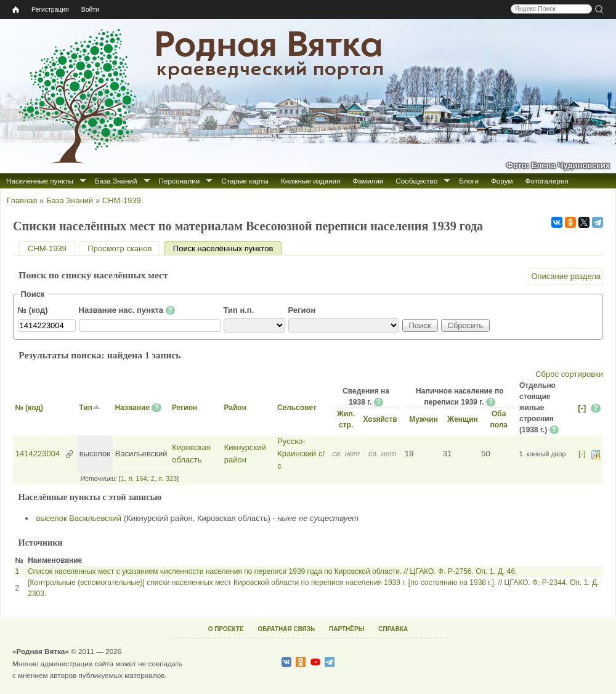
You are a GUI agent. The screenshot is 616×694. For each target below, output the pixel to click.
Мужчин (423, 419)
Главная (22, 200)
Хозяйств (380, 419)
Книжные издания (310, 181)
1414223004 (38, 454)
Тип (90, 408)
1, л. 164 (134, 478)
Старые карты (245, 181)
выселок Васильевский (79, 518)
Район (235, 408)
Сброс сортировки (569, 374)
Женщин (463, 419)
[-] (582, 408)
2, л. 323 (164, 478)
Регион (302, 310)
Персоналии (180, 181)
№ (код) (33, 310)
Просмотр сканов (120, 248)
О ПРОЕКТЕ (226, 629)
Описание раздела (566, 276)
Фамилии (368, 181)
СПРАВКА (393, 629)
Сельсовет (297, 408)
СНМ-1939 (122, 200)
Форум (502, 181)
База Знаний (116, 181)
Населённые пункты (40, 181)
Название (132, 408)
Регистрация (50, 10)
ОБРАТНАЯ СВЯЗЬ (286, 629)
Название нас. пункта (127, 310)
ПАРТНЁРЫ (346, 629)
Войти (90, 10)
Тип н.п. (239, 310)
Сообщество (416, 181)
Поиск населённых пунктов (227, 248)
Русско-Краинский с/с (301, 453)
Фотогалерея (547, 181)
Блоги (469, 181)
